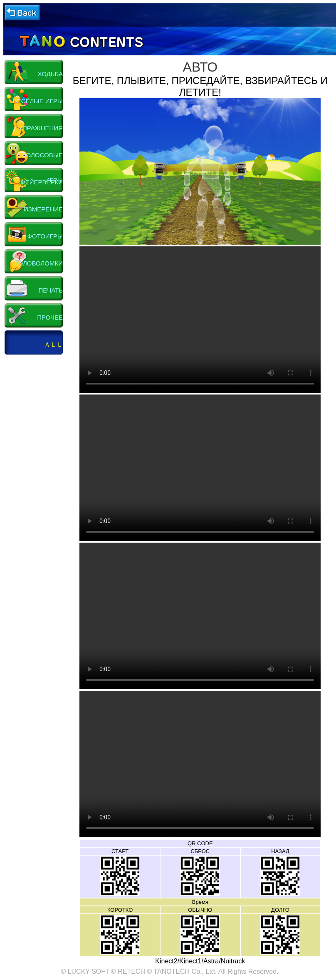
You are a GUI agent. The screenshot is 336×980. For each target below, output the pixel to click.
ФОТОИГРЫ (45, 236)
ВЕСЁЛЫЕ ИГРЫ (38, 101)
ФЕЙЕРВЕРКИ (42, 182)
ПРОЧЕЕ (50, 317)
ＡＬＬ (53, 344)
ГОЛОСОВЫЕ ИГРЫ (43, 160)
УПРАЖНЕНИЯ (41, 128)
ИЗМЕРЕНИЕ (43, 209)
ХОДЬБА (50, 74)
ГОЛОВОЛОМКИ (39, 263)
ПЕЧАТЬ (51, 290)
